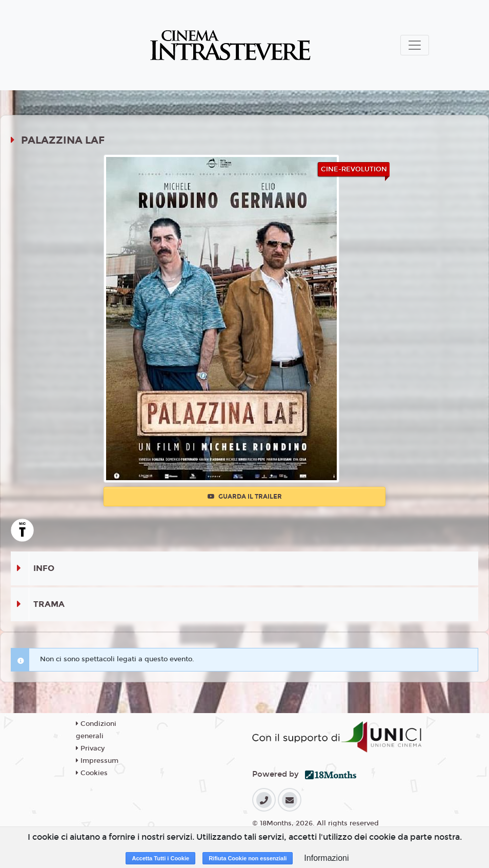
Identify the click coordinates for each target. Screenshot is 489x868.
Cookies (92, 773)
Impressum (97, 761)
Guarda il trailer (245, 497)
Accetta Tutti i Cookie (160, 858)
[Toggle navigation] (415, 45)
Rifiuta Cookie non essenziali (248, 858)
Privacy (90, 748)
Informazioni (326, 858)
